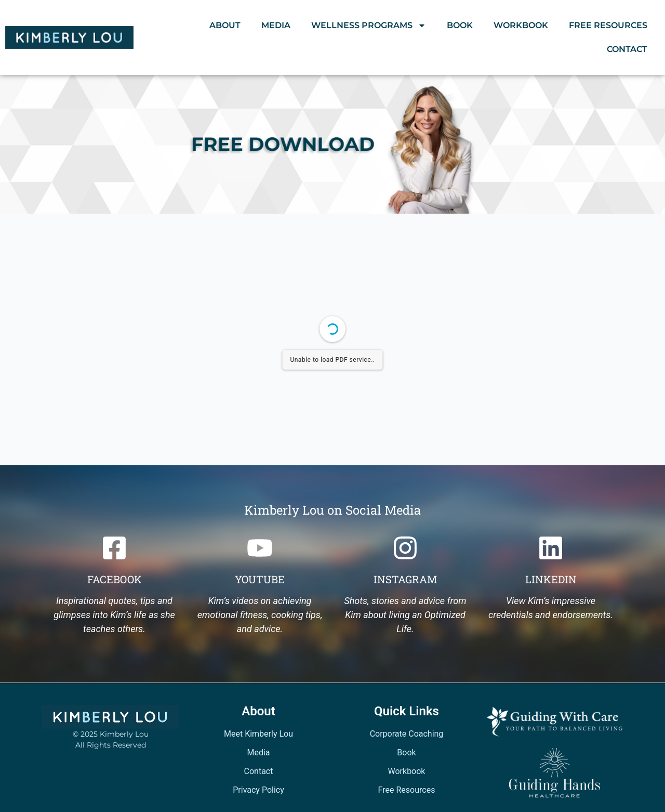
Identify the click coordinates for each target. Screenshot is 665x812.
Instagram (405, 579)
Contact (627, 49)
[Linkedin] (551, 548)
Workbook (521, 25)
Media (276, 25)
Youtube (260, 579)
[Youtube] (260, 548)
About (225, 25)
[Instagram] (405, 548)
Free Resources (608, 25)
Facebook (115, 579)
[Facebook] (114, 548)
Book (460, 25)
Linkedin (551, 579)
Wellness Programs (369, 25)
